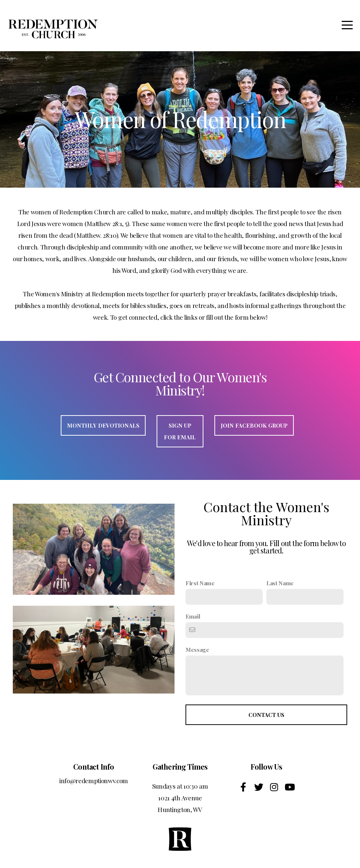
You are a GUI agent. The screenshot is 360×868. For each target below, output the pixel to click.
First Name (200, 583)
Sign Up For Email (180, 431)
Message (197, 649)
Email (193, 616)
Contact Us (266, 715)
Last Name (280, 583)
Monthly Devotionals (103, 425)
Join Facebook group (254, 425)
